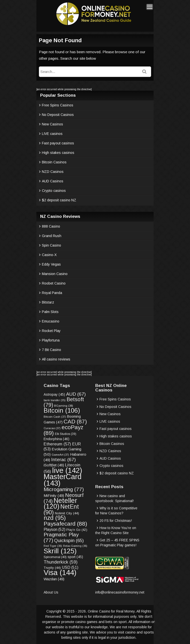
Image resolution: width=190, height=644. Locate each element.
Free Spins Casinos (58, 105)
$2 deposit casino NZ (59, 200)
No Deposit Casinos (58, 115)
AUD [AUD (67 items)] (76, 394)
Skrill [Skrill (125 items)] (60, 551)
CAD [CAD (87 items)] (75, 422)
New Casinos (52, 124)
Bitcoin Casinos (54, 162)
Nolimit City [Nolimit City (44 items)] (67, 513)
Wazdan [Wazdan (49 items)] (54, 579)
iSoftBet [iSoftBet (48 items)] (54, 465)
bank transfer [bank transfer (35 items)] (55, 400)
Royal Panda (52, 293)
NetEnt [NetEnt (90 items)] (61, 509)
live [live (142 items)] (67, 470)
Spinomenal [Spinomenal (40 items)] (55, 557)
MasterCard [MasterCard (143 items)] (63, 480)
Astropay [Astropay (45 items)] (54, 395)
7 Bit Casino (51, 350)
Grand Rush (52, 236)
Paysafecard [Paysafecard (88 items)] (65, 524)
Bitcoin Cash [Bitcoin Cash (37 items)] (55, 417)
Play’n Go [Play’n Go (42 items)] (77, 530)
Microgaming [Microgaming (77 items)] (64, 489)
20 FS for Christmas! (116, 521)
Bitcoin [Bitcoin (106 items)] (62, 410)
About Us (51, 592)
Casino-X (49, 255)
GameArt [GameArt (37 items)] (60, 455)
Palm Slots (50, 312)
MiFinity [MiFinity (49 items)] (54, 495)
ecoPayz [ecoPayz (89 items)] (63, 430)
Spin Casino (51, 245)
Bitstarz (48, 302)
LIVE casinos (52, 134)
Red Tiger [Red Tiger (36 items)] (53, 546)
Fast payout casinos (58, 143)
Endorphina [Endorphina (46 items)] (56, 439)
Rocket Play (51, 331)
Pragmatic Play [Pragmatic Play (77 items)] (61, 537)
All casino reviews (56, 359)
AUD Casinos (53, 181)
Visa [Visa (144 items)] (60, 572)
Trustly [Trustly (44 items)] (52, 568)
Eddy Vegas (51, 264)
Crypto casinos (54, 191)
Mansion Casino (55, 274)
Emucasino (51, 321)
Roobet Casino (54, 283)
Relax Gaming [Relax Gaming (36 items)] (75, 546)
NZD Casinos (53, 172)
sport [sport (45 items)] (75, 557)
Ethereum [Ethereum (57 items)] (57, 444)
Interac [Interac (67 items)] (63, 460)
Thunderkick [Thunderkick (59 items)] (61, 562)
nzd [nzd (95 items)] (55, 518)
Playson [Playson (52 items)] (54, 529)
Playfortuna (51, 340)
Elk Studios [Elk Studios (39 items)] (66, 434)
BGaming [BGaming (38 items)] (64, 406)
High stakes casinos (58, 153)
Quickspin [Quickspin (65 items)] (69, 540)
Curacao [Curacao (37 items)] (52, 428)
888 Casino (51, 226)
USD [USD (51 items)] (70, 567)
